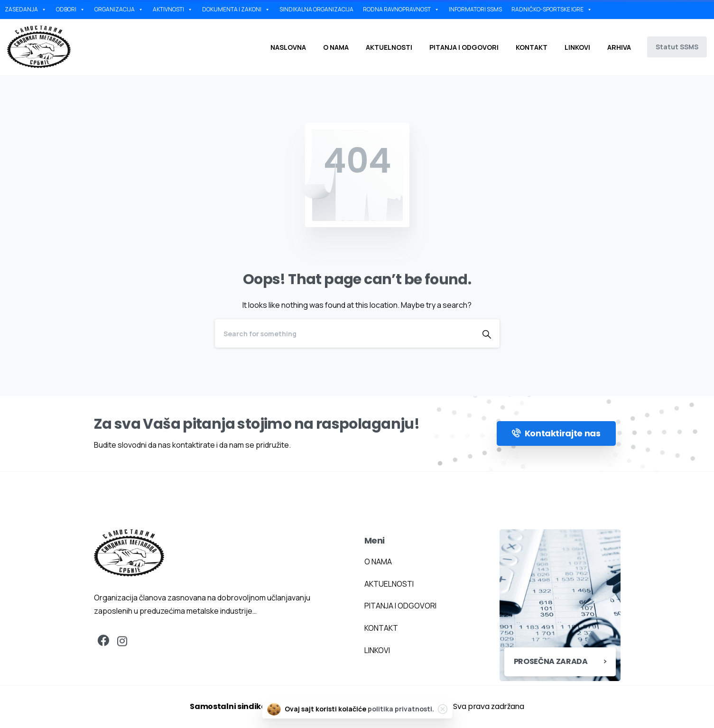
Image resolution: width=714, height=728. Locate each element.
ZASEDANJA (26, 9)
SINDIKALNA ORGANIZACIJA (316, 9)
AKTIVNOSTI (173, 9)
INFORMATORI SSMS (475, 9)
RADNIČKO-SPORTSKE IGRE (552, 9)
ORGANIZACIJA (119, 9)
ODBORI (70, 9)
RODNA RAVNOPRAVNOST (401, 9)
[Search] (344, 333)
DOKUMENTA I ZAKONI (236, 9)
